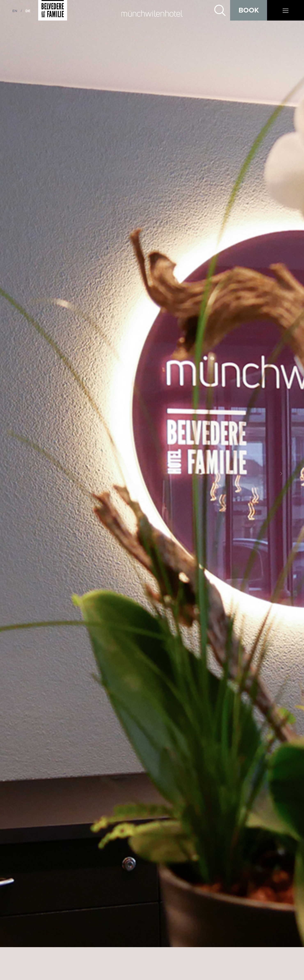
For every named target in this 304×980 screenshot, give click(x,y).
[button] (23, 474)
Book (249, 10)
